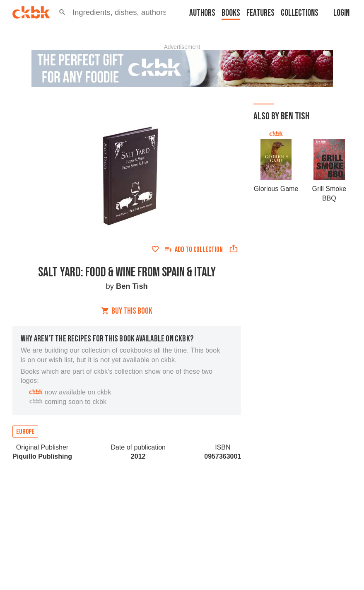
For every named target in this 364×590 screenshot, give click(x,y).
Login (341, 13)
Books (231, 13)
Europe (25, 432)
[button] (62, 12)
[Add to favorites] (155, 249)
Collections (300, 13)
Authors (202, 13)
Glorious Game (276, 189)
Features (260, 13)
